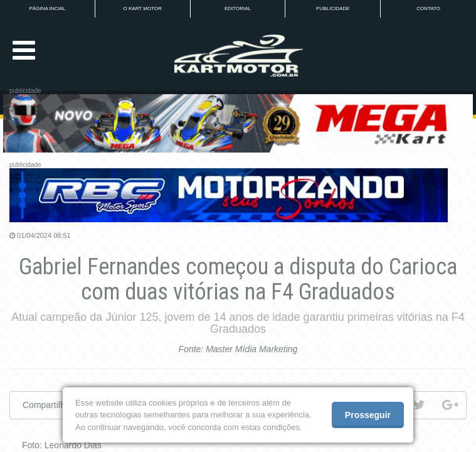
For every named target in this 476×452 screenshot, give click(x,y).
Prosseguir (368, 415)
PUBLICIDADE (333, 8)
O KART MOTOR (143, 8)
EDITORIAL (238, 8)
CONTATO (428, 8)
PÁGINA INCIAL (48, 8)
